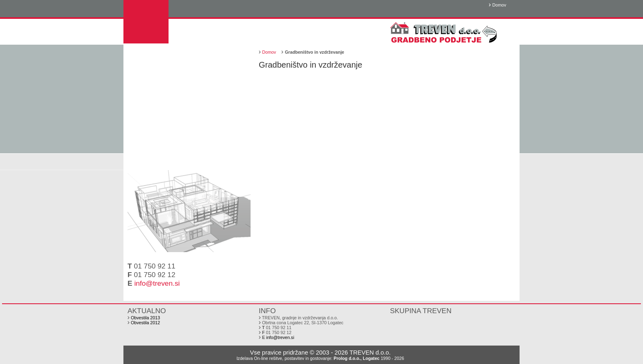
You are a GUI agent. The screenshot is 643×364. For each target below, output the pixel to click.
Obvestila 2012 (145, 323)
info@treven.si (157, 283)
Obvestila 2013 (145, 318)
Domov (499, 5)
